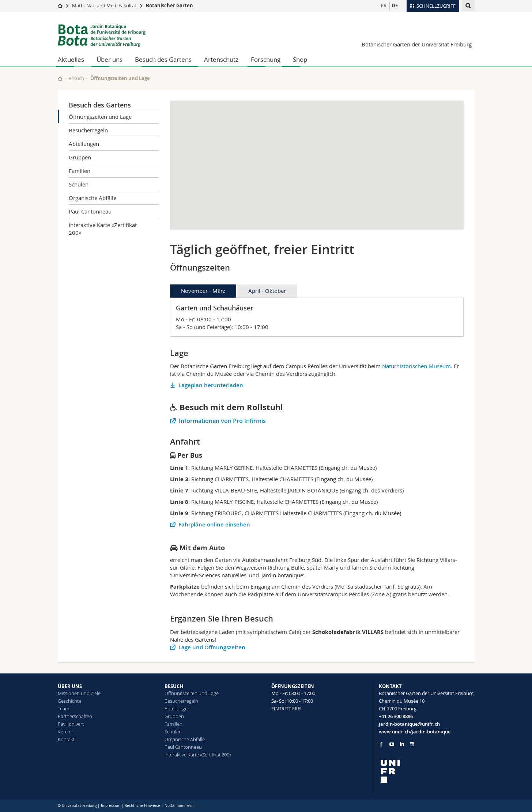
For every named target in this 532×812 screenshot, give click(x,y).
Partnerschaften (75, 716)
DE (395, 5)
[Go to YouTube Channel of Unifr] (392, 744)
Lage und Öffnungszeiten (212, 647)
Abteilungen (84, 144)
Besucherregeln (88, 130)
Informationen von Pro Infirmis (222, 421)
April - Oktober (267, 291)
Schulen (79, 184)
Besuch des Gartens (163, 59)
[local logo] (427, 771)
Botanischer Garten (169, 5)
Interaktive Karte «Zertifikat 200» (103, 229)
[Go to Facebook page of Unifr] (381, 744)
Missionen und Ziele (79, 693)
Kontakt (66, 739)
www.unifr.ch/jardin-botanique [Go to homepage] (415, 732)
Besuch (76, 78)
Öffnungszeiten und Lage (100, 117)
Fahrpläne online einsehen (214, 524)
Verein (65, 732)
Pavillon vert (71, 724)
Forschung (266, 59)
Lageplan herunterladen (211, 385)
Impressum (111, 806)
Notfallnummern (179, 806)
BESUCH (174, 686)
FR (384, 5)
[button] (317, 158)
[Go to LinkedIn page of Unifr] (402, 744)
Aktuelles (71, 59)
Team (63, 709)
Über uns (110, 59)
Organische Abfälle (93, 198)
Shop (300, 59)
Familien (80, 171)
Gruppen (80, 157)
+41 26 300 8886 (396, 716)
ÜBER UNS (70, 686)
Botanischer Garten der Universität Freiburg (417, 44)
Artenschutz (221, 59)
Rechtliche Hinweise (142, 806)
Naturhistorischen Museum (416, 366)
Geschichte (69, 701)
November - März (203, 291)
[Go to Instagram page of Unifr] (412, 744)
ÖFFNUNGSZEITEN (293, 686)
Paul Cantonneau (90, 211)
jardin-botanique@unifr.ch (409, 724)
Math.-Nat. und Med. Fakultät (104, 5)
